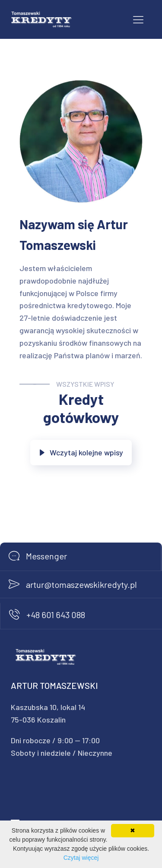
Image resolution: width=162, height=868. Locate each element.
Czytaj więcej (81, 858)
